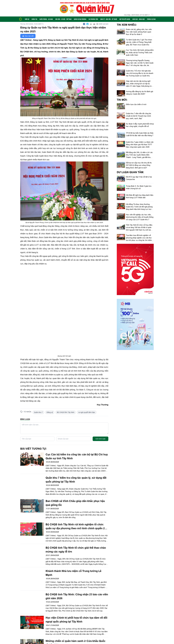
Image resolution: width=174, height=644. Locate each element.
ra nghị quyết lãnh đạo (87, 412)
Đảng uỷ (50, 412)
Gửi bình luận (100, 439)
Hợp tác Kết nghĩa (125, 19)
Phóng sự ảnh (151, 19)
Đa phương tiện (93, 19)
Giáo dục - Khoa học (139, 19)
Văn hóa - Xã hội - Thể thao (63, 19)
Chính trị (34, 19)
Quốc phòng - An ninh (46, 19)
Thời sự (27, 19)
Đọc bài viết (28, 36)
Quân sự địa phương (80, 19)
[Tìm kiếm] (152, 15)
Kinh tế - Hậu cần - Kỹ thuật (109, 19)
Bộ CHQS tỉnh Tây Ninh (66, 412)
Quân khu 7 (38, 412)
